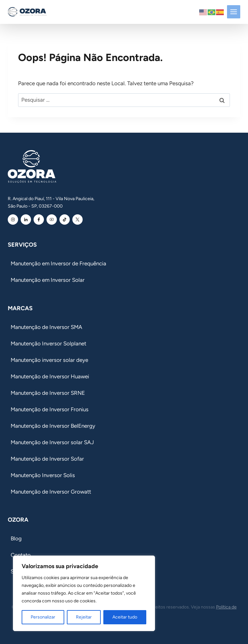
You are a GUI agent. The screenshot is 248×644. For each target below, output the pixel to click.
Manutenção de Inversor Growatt (51, 492)
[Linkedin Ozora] (26, 220)
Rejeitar (84, 617)
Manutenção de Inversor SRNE (48, 393)
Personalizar (43, 617)
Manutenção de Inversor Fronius (50, 409)
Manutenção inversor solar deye (49, 360)
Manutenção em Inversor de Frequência (58, 263)
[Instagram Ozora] (13, 220)
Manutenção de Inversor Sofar (47, 459)
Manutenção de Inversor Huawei (50, 376)
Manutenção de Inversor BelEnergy (53, 426)
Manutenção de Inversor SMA (46, 327)
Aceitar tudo (125, 617)
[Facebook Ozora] (39, 220)
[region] (84, 593)
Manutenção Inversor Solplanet (48, 343)
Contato (21, 555)
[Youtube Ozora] (52, 220)
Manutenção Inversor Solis (43, 475)
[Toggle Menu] (234, 12)
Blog (16, 538)
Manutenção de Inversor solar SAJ (52, 442)
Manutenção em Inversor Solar (48, 280)
